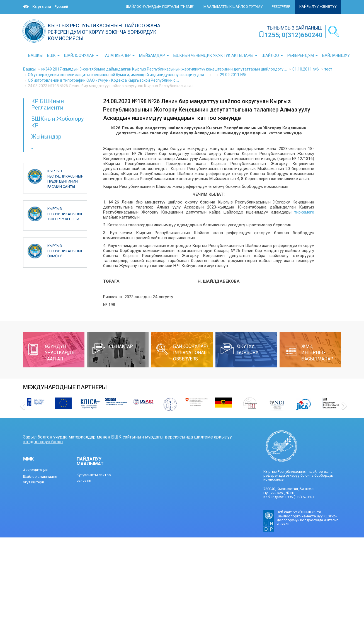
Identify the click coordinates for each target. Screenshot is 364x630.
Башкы (29, 69)
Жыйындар (46, 137)
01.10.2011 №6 (306, 69)
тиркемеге (304, 212)
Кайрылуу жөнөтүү (318, 7)
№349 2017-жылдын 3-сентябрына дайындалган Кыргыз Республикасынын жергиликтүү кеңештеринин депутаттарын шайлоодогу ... (164, 69)
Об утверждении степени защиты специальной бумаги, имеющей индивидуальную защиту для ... (118, 75)
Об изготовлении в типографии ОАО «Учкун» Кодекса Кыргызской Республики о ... (103, 80)
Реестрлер (281, 7)
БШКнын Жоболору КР (57, 122)
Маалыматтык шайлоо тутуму (233, 7)
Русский (61, 7)
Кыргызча (42, 7)
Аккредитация (35, 470)
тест (328, 69)
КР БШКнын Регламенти (48, 104)
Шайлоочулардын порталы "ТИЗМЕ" (160, 7)
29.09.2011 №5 (233, 75)
